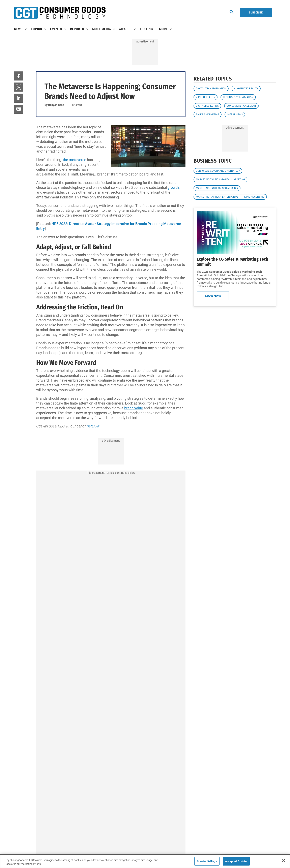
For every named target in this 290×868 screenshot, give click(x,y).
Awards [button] (125, 29)
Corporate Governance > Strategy (218, 171)
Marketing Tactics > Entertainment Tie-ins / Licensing (230, 197)
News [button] (18, 29)
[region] (145, 861)
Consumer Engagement (241, 106)
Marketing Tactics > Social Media (217, 188)
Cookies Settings (207, 861)
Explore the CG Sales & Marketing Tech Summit (233, 262)
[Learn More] (235, 232)
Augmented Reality (246, 89)
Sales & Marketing (208, 115)
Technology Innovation (238, 97)
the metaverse (75, 160)
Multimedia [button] (102, 29)
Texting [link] (146, 29)
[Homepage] (60, 13)
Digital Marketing (207, 106)
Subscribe (256, 12)
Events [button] (56, 29)
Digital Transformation (211, 89)
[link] (19, 76)
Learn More (213, 296)
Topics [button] (36, 29)
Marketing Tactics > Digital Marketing (220, 180)
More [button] (163, 29)
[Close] (284, 861)
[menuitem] (22, 29)
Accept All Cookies (236, 861)
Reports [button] (77, 29)
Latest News (235, 115)
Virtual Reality (206, 97)
